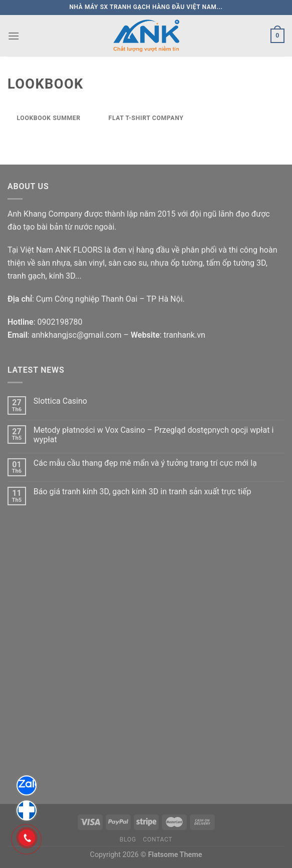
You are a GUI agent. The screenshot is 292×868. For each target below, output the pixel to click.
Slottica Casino (60, 401)
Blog (128, 839)
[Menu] (14, 36)
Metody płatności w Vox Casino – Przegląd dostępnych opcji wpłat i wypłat (154, 435)
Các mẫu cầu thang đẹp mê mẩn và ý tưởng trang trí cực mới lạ (145, 463)
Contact (158, 839)
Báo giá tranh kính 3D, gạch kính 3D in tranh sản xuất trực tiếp (142, 492)
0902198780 (60, 322)
